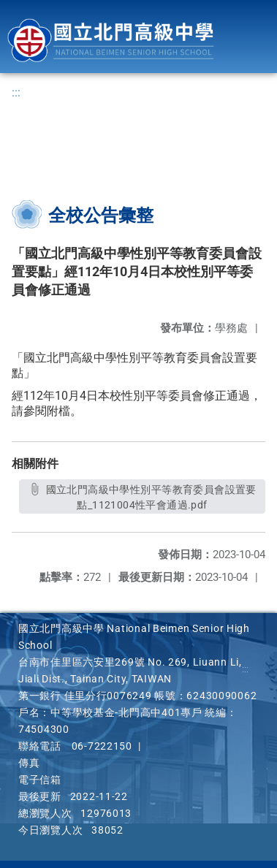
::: (16, 92)
